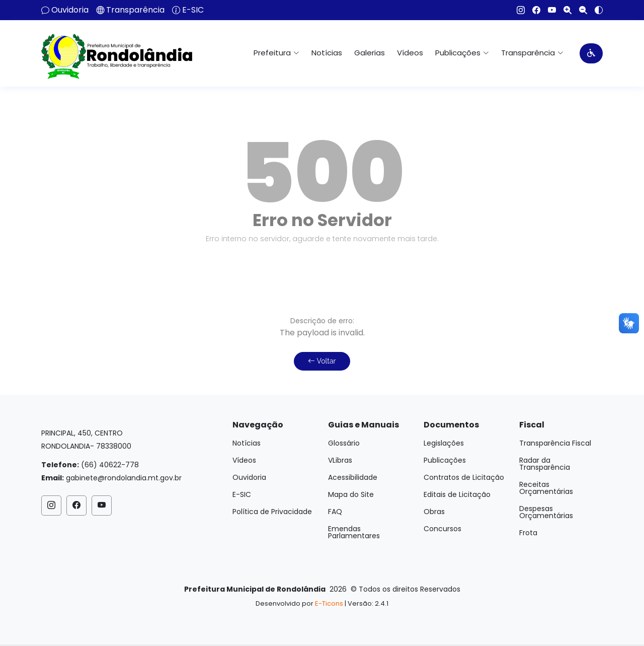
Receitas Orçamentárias (546, 488)
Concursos (442, 529)
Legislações (444, 443)
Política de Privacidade (272, 512)
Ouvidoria (70, 10)
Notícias (327, 53)
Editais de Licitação (457, 494)
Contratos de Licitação (464, 477)
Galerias (370, 53)
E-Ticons (329, 603)
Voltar (322, 361)
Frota (528, 533)
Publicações (445, 460)
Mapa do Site (351, 494)
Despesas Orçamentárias (546, 512)
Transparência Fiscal (555, 443)
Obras (434, 512)
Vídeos (410, 53)
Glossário (344, 443)
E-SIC (193, 10)
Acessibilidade (353, 477)
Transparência (135, 10)
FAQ (335, 512)
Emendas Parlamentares (354, 532)
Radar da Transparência (545, 464)
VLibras (340, 460)
